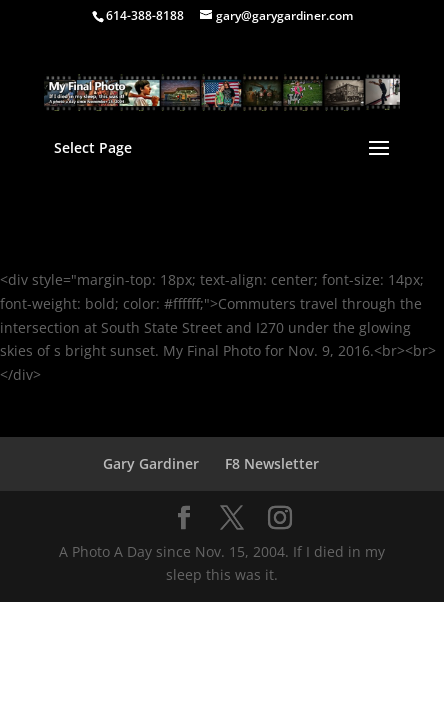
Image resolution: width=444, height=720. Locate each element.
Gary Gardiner (151, 463)
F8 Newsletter (272, 463)
